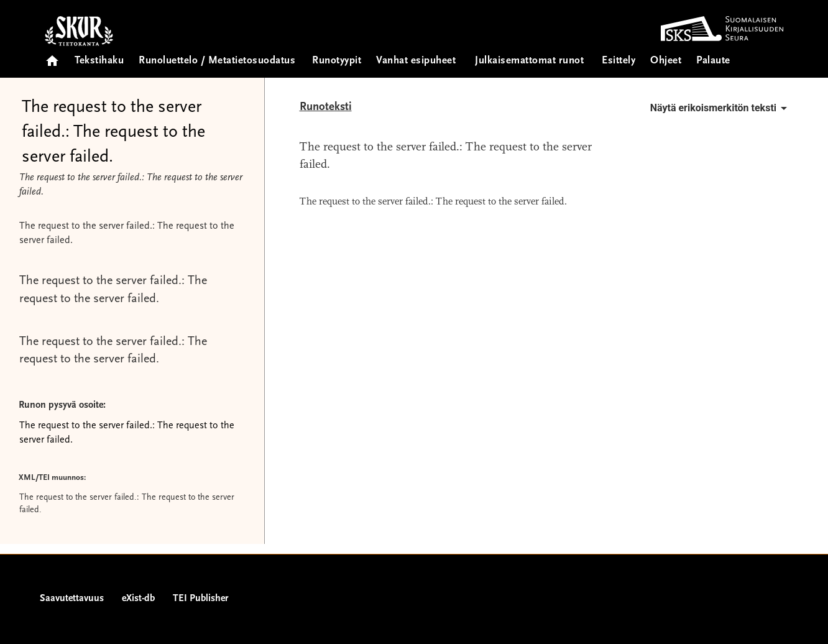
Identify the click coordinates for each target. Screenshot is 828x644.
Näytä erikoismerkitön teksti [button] (721, 108)
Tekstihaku (99, 61)
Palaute (713, 61)
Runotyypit (337, 61)
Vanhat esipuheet (416, 61)
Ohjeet (666, 61)
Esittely (619, 61)
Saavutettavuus (72, 599)
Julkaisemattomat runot (529, 61)
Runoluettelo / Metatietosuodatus (217, 61)
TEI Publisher (200, 599)
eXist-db (138, 599)
